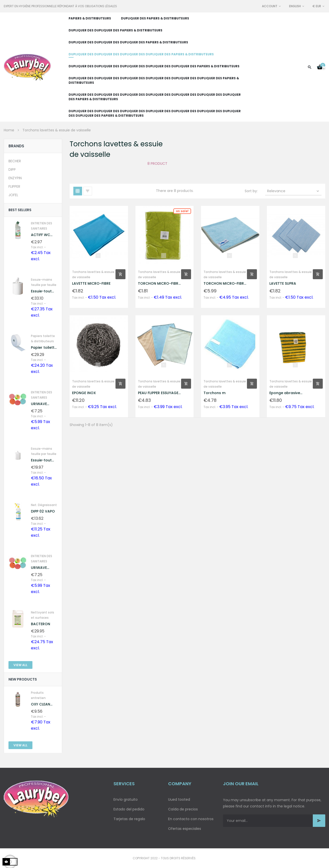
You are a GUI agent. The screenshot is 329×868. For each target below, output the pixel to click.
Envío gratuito (126, 799)
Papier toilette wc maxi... (44, 348)
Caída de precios (183, 809)
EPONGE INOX (84, 393)
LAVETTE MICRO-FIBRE (91, 283)
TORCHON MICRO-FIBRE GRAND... (225, 284)
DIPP (12, 170)
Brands (16, 146)
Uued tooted (179, 799)
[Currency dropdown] (319, 6)
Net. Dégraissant (44, 505)
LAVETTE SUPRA (283, 283)
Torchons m (215, 393)
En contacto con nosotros (191, 819)
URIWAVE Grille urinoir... (43, 404)
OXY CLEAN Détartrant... (42, 704)
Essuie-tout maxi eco (41, 460)
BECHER (15, 161)
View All (20, 665)
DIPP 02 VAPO (43, 511)
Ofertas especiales (185, 829)
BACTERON (41, 624)
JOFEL (13, 195)
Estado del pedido (129, 809)
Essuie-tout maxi (41, 291)
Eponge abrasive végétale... (285, 393)
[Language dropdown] (297, 6)
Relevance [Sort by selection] (294, 191)
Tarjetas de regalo (129, 819)
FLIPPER (14, 186)
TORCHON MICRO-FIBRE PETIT (159, 284)
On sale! (182, 211)
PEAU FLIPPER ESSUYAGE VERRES (158, 393)
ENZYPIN (15, 178)
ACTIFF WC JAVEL (41, 235)
